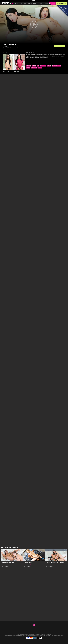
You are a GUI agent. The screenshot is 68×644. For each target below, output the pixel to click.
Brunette (34, 66)
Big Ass (59, 66)
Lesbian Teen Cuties (28, 563)
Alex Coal (17, 71)
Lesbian (28, 68)
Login (53, 3)
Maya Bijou (30, 564)
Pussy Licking (34, 68)
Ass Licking (54, 66)
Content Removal (60, 636)
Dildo (41, 66)
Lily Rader (25, 564)
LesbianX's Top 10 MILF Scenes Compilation (55, 563)
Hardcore (29, 66)
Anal (45, 66)
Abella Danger (9, 564)
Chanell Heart (4, 564)
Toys (38, 66)
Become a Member (59, 46)
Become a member (62, 3)
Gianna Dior (6, 71)
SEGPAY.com (43, 636)
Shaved (40, 68)
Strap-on (49, 66)
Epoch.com (11, 636)
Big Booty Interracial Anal (8, 563)
